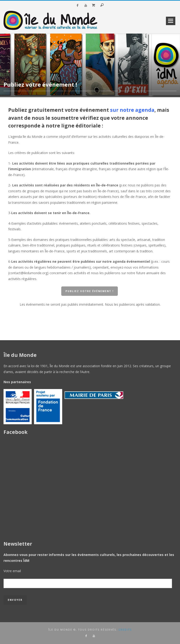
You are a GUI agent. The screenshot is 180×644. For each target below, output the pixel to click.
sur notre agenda (132, 110)
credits (125, 630)
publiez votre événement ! (90, 291)
